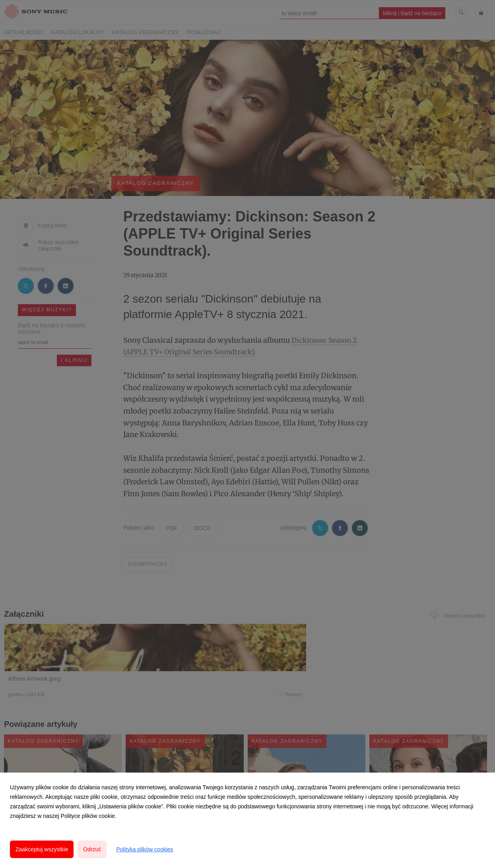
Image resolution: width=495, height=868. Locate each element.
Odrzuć (92, 849)
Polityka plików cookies (145, 849)
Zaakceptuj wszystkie (42, 849)
